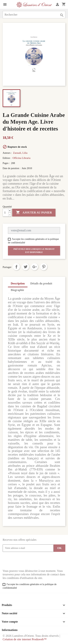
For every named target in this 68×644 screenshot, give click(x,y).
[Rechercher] (34, 15)
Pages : (7, 163)
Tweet (26, 267)
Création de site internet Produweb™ (25, 639)
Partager (16, 267)
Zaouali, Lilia (20, 153)
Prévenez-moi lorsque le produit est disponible (34, 251)
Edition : (7, 158)
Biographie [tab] (17, 290)
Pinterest (44, 267)
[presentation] (29, 561)
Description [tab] (18, 283)
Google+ (35, 267)
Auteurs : (7, 153)
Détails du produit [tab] (41, 283)
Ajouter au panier (34, 213)
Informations (10, 630)
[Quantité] (7, 213)
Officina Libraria (21, 158)
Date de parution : (12, 168)
